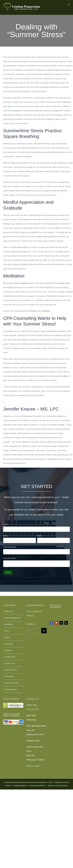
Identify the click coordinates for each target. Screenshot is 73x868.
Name (6, 524)
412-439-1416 (32, 709)
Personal (8, 650)
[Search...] (34, 631)
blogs (62, 283)
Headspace (45, 311)
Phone (39, 536)
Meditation (9, 624)
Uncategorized (11, 689)
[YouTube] (56, 623)
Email (6, 536)
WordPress (41, 786)
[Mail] (61, 623)
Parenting (9, 644)
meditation (24, 283)
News (7, 631)
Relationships (10, 657)
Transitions (9, 676)
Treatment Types (12, 683)
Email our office (33, 766)
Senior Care (10, 663)
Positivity (33, 311)
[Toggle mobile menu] (69, 4)
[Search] (44, 631)
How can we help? (10, 558)
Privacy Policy (63, 786)
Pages (7, 637)
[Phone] (66, 623)
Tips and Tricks (11, 670)
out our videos (62, 376)
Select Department (10, 547)
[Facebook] (52, 623)
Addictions (9, 611)
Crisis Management (13, 618)
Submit (8, 572)
